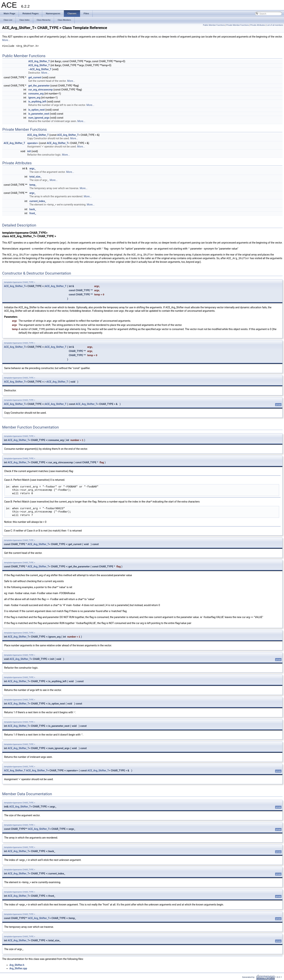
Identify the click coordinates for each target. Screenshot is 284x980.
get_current (35, 77)
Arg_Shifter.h (17, 965)
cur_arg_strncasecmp (40, 90)
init (29, 151)
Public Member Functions (214, 25)
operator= (33, 143)
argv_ (32, 193)
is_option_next (36, 110)
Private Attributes (258, 25)
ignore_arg (34, 98)
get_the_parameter (39, 86)
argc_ (32, 168)
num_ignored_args (39, 118)
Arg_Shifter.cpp (18, 968)
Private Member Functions (238, 25)
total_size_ (35, 177)
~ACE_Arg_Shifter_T (40, 69)
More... (6, 40)
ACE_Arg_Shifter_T (39, 61)
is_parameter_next (39, 114)
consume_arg (36, 94)
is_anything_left (37, 102)
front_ (33, 213)
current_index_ (38, 201)
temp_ (33, 185)
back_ (33, 209)
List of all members (275, 25)
